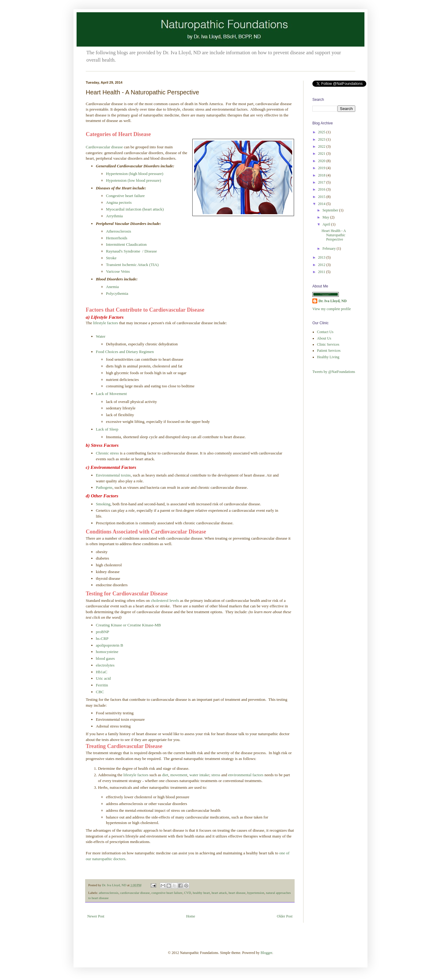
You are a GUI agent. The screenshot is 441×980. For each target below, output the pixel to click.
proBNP (102, 632)
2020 (322, 161)
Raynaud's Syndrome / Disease (131, 251)
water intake (199, 775)
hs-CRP (102, 638)
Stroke (111, 258)
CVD (188, 893)
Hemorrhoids (117, 238)
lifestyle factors (105, 323)
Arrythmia (114, 216)
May (326, 217)
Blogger (266, 953)
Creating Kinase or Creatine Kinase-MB (128, 625)
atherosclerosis (108, 893)
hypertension (256, 893)
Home (191, 916)
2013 (322, 257)
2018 (322, 175)
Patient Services (329, 351)
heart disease (237, 893)
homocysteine (107, 652)
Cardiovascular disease (104, 147)
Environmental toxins (113, 475)
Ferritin (102, 685)
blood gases (105, 658)
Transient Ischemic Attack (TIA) (132, 265)
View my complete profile (332, 309)
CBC (100, 692)
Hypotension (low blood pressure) (134, 180)
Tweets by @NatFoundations (334, 372)
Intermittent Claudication (126, 244)
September (331, 210)
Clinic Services (328, 344)
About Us (324, 338)
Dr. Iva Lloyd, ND (333, 301)
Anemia (112, 287)
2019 (322, 168)
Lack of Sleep (107, 429)
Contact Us (325, 332)
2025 (322, 132)
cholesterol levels (165, 600)
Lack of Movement (111, 394)
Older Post (285, 916)
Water (101, 336)
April (327, 224)
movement (179, 775)
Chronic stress (107, 453)
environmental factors (246, 775)
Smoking (103, 504)
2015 (322, 197)
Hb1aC (102, 672)
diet (165, 775)
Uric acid (103, 678)
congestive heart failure (167, 893)
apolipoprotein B (109, 645)
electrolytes (105, 665)
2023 (322, 139)
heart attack (219, 893)
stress (216, 775)
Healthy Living (328, 357)
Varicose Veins (118, 271)
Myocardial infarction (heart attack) (135, 209)
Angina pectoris (119, 202)
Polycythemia (117, 293)
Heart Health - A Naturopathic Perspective (334, 235)
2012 (322, 265)
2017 (322, 182)
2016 (322, 189)
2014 (322, 204)
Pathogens (104, 487)
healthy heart (201, 893)
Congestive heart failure (125, 196)
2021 (322, 154)
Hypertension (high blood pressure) (135, 174)
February (330, 249)
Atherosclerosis (119, 231)
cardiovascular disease (135, 893)
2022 (322, 146)
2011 (322, 272)
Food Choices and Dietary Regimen (125, 352)
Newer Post (96, 916)
